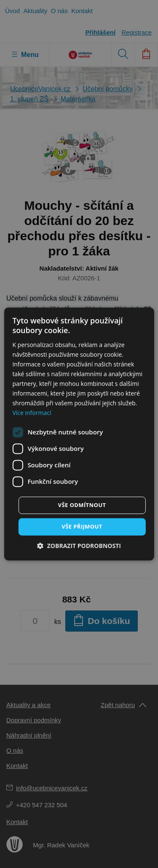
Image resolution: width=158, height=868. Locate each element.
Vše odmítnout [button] (82, 505)
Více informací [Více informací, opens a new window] (32, 413)
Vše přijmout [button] (82, 526)
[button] (79, 546)
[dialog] (79, 434)
